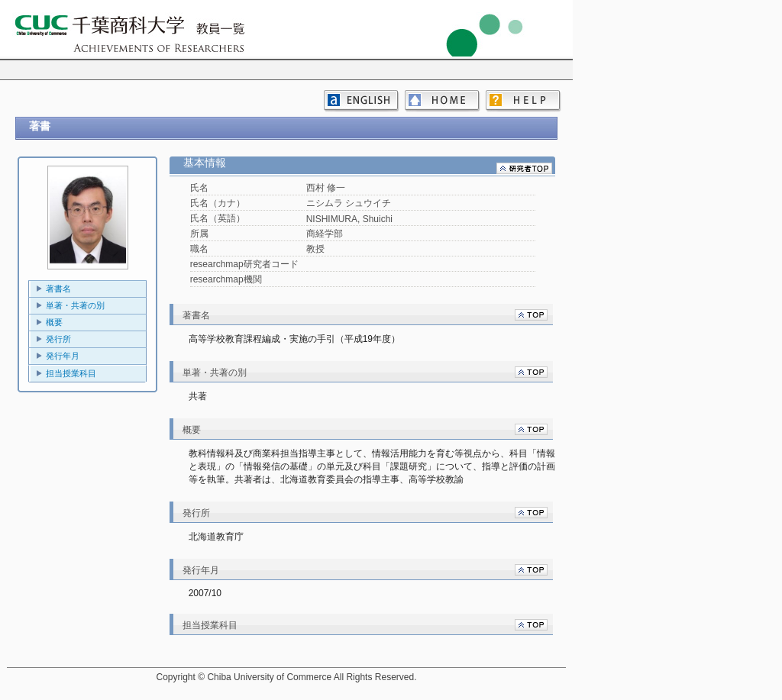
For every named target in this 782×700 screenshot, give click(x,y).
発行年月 (63, 356)
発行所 (58, 339)
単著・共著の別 (75, 305)
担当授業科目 (71, 373)
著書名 (58, 289)
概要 (54, 322)
